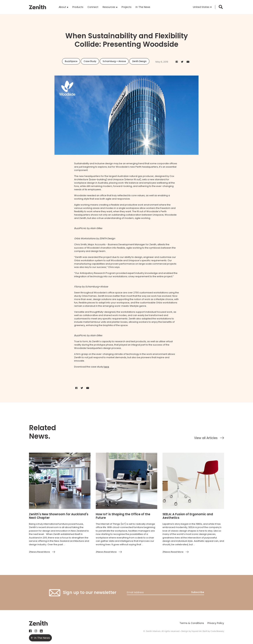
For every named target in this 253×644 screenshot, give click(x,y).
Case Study (90, 61)
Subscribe (198, 592)
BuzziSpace (71, 61)
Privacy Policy (216, 623)
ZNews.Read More (39, 552)
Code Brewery (217, 631)
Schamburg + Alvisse (114, 61)
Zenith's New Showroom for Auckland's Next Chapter (59, 516)
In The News (143, 7)
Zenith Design (139, 61)
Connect (93, 7)
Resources (109, 7)
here (106, 367)
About (62, 7)
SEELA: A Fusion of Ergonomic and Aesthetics (188, 516)
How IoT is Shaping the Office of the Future (123, 516)
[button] (202, 7)
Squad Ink (197, 631)
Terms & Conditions (192, 623)
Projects (126, 7)
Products (78, 4)
